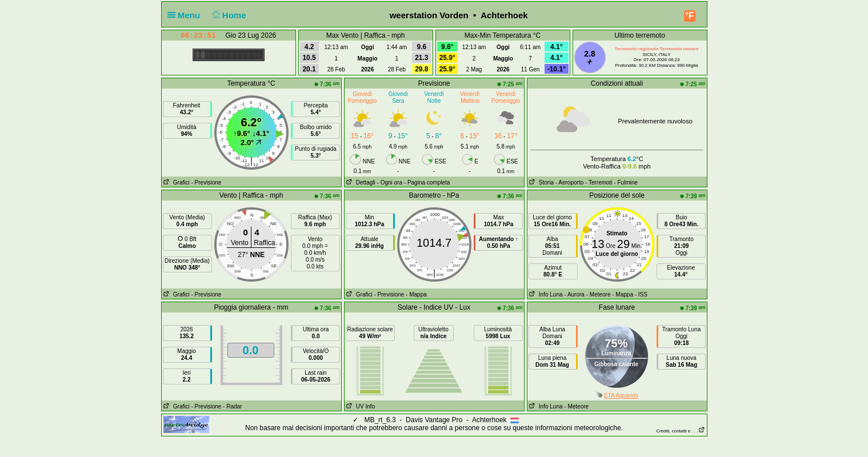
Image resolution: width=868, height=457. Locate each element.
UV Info (360, 406)
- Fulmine (626, 183)
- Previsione (207, 183)
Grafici (176, 183)
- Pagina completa (427, 183)
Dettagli (360, 183)
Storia (541, 183)
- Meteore (599, 294)
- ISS (641, 294)
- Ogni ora (390, 183)
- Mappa (416, 294)
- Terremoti (599, 183)
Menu (186, 15)
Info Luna (545, 294)
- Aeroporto (569, 183)
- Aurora (574, 294)
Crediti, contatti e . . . (680, 431)
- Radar (232, 406)
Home (228, 15)
